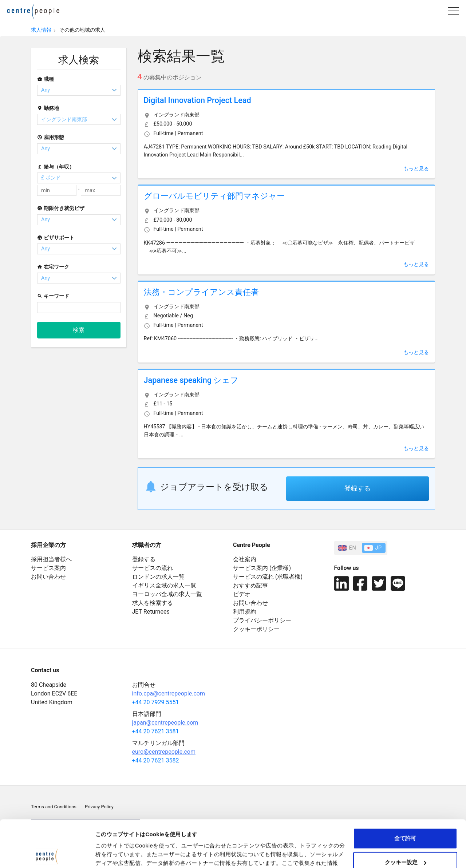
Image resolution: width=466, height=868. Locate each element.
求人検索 (79, 60)
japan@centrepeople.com (165, 723)
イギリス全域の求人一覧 (164, 585)
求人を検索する (153, 603)
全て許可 (405, 791)
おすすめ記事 (250, 585)
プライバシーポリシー (262, 620)
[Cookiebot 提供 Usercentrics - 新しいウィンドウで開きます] (47, 854)
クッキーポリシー (256, 629)
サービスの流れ (153, 568)
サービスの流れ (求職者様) (268, 577)
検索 (79, 330)
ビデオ (242, 594)
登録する (358, 488)
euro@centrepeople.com (164, 752)
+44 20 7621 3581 (156, 731)
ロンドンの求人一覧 (158, 577)
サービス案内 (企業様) (262, 568)
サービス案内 (48, 568)
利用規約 (245, 612)
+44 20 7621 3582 (156, 760)
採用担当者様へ (51, 559)
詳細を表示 (109, 854)
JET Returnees (151, 612)
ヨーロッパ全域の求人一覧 (167, 594)
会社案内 (245, 559)
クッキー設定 (406, 815)
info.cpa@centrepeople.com (169, 693)
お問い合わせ (48, 577)
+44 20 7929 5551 (156, 702)
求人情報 (41, 30)
